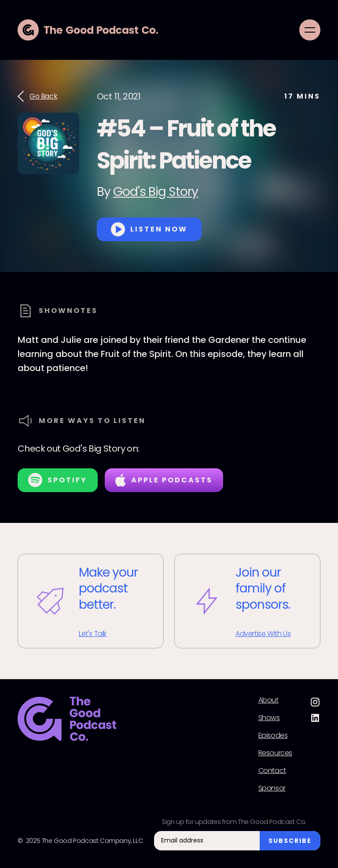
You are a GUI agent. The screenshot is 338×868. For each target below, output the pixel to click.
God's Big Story (156, 192)
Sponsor (272, 788)
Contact (272, 771)
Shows (269, 718)
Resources (275, 753)
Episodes (273, 736)
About (268, 700)
